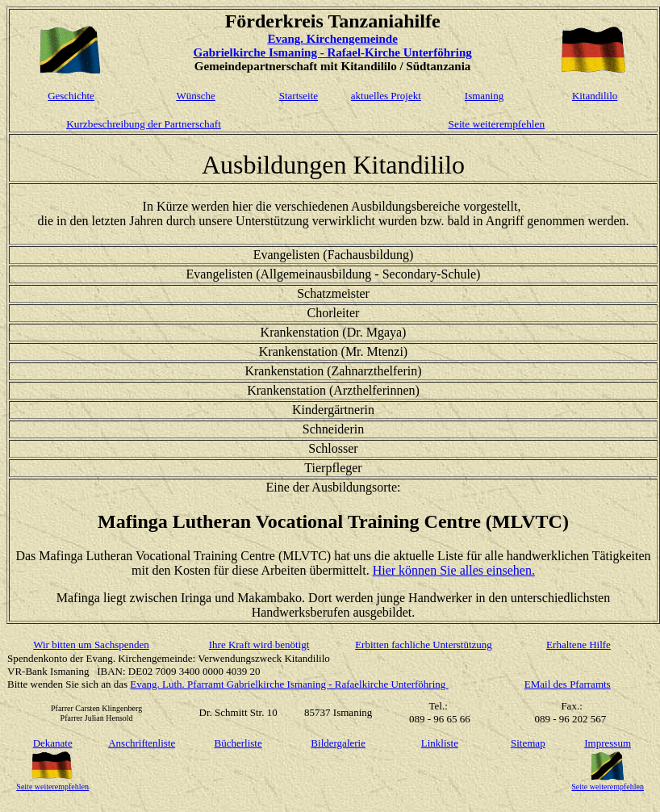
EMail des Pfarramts (568, 684)
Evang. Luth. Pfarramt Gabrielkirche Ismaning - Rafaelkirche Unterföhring (289, 684)
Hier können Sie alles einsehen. (454, 570)
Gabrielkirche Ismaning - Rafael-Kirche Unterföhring (332, 52)
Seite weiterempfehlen (497, 124)
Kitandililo (595, 96)
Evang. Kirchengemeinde (332, 39)
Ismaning (484, 96)
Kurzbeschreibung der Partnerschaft (144, 124)
